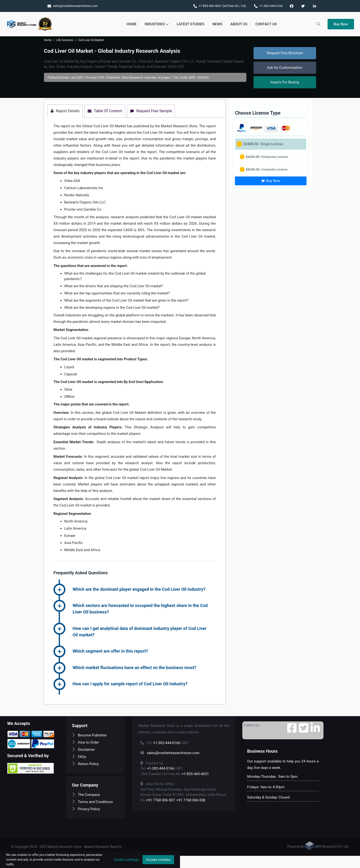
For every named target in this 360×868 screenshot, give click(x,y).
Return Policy (85, 764)
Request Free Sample (152, 111)
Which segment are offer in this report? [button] (110, 651)
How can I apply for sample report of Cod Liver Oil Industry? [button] (130, 684)
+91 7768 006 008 (191, 800)
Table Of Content (105, 111)
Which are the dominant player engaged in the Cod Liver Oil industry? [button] (139, 589)
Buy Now (341, 24)
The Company (86, 795)
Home (131, 24)
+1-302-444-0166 (268, 6)
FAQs (79, 757)
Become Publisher (89, 735)
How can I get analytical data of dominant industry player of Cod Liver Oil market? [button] (140, 632)
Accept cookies (158, 860)
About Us (239, 24)
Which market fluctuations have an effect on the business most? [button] (134, 668)
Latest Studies (191, 24)
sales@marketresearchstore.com (73, 6)
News (217, 24)
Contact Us (266, 24)
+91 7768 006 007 (160, 800)
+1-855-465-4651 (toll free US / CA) (220, 6)
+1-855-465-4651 (195, 774)
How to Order (85, 742)
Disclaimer (83, 750)
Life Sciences (65, 40)
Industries (157, 24)
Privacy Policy (86, 809)
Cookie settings (126, 860)
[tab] (144, 590)
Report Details (65, 111)
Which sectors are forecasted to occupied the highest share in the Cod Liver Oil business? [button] (140, 609)
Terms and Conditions (92, 802)
